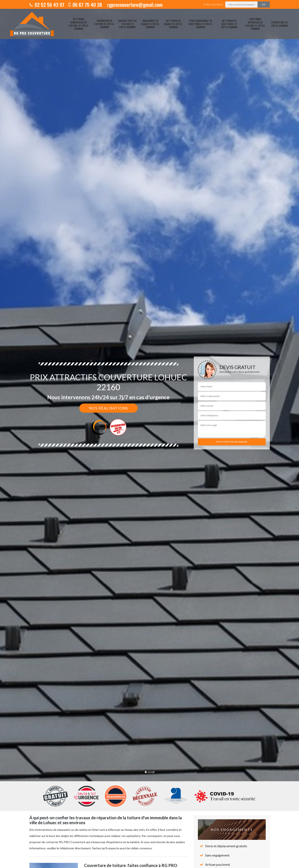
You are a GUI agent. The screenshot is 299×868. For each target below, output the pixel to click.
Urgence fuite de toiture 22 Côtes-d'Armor (127, 24)
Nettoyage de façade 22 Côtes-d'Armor (173, 24)
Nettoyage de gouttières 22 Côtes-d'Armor (229, 24)
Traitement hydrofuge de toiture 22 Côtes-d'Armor (255, 24)
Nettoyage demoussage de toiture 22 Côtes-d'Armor (79, 24)
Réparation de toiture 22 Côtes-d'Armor (104, 24)
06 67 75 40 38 (85, 5)
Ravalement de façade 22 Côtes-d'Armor (150, 24)
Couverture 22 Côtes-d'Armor (279, 24)
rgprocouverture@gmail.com (134, 5)
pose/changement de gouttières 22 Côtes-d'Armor (201, 24)
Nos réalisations (109, 408)
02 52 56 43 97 (47, 5)
